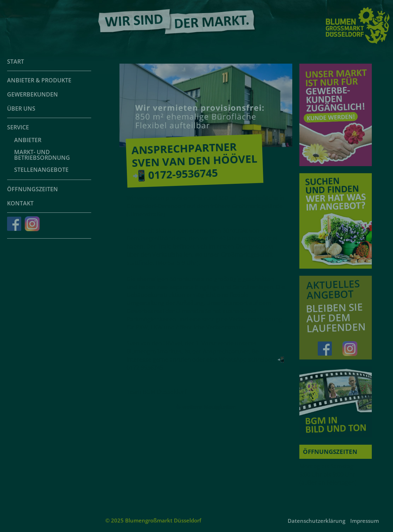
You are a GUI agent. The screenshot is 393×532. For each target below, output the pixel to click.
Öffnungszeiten (33, 189)
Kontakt (20, 203)
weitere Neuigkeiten (206, 407)
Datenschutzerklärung (316, 521)
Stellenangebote (41, 170)
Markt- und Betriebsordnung (42, 155)
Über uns (21, 109)
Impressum (365, 521)
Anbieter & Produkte (39, 80)
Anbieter (28, 140)
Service (18, 127)
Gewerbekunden (33, 94)
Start (16, 62)
